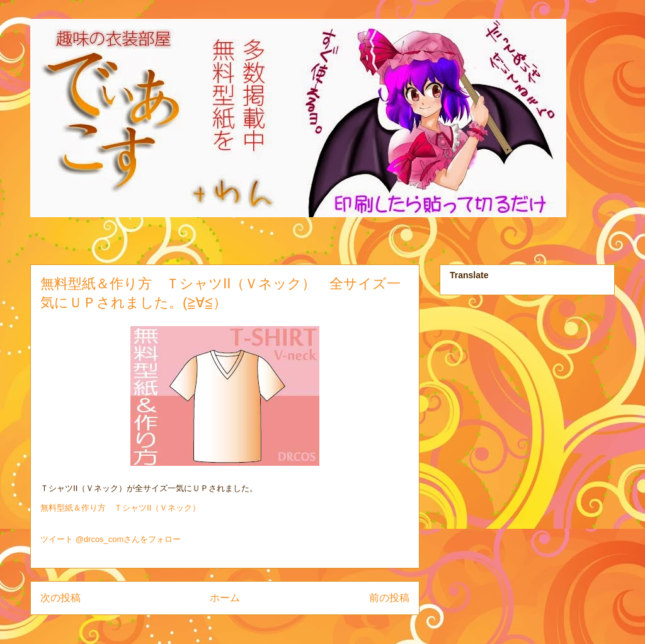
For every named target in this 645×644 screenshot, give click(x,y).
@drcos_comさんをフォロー (128, 539)
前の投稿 (389, 598)
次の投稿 (60, 598)
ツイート (57, 539)
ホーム (225, 598)
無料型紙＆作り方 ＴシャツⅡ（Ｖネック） (120, 508)
